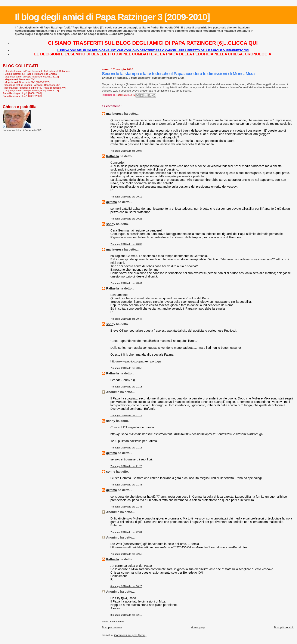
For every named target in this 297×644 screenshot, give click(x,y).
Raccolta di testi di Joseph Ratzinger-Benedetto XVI (32, 85)
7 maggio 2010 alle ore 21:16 (126, 415)
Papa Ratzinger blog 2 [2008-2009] (22, 93)
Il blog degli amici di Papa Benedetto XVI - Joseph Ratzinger (36, 71)
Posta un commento (113, 622)
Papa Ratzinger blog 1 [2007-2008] (22, 96)
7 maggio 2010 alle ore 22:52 (126, 554)
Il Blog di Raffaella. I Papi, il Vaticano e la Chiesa (30, 74)
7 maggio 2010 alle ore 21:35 (126, 485)
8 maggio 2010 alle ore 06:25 (126, 586)
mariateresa (115, 114)
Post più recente (112, 627)
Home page (198, 627)
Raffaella (112, 156)
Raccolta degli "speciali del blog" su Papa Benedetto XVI (34, 88)
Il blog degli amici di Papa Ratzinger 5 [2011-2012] (31, 76)
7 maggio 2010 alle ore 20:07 (126, 151)
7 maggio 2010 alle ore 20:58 (126, 368)
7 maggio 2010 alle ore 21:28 (126, 466)
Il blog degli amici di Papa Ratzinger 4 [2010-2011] (31, 90)
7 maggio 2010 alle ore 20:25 (126, 219)
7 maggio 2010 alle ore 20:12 (126, 197)
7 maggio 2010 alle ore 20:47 (126, 319)
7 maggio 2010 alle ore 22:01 (126, 532)
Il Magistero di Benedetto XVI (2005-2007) (26, 82)
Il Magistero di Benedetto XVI (19, 79)
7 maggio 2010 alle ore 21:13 (126, 387)
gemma (111, 202)
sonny (111, 224)
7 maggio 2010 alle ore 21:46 (126, 507)
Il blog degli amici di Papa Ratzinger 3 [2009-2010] (112, 17)
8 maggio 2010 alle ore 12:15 (126, 615)
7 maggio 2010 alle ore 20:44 (126, 283)
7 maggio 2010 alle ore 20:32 (126, 244)
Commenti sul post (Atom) (130, 635)
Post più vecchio (284, 627)
